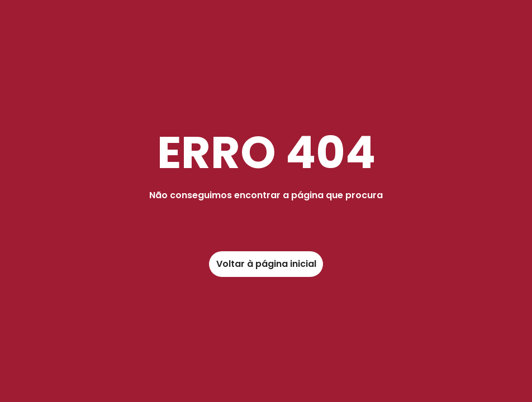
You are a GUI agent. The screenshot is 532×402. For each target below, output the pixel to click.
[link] (266, 264)
